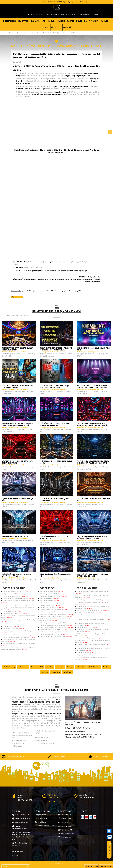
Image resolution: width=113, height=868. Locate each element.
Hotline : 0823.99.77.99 (21, 819)
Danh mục (20, 795)
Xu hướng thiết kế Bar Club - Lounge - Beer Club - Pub (53, 637)
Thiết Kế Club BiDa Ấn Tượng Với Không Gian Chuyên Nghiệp (91, 644)
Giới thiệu (39, 14)
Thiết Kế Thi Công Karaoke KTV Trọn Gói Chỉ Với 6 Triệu (16, 637)
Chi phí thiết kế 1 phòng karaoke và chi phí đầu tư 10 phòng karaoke (19, 631)
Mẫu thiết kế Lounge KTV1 (47, 598)
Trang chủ (29, 14)
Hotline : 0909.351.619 (21, 815)
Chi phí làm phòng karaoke (10, 624)
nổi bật (19, 797)
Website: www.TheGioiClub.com (19, 827)
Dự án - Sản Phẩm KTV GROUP (55, 14)
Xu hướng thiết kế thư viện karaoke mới (29, 33)
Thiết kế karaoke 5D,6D (9, 611)
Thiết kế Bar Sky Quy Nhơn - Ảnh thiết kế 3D (51, 596)
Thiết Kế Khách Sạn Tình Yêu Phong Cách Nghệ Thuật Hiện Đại (92, 619)
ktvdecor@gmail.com (20, 822)
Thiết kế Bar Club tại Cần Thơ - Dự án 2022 (50, 632)
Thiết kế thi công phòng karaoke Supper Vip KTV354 (16, 598)
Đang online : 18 (65, 815)
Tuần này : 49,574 (64, 822)
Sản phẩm (12, 33)
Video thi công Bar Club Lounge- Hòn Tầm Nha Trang (53, 617)
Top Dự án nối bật (83, 14)
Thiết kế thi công (9, 21)
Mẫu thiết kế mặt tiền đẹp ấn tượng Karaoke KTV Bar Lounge (62, 33)
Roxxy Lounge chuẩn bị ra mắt (84, 655)
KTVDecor (62, 863)
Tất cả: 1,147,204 (64, 837)
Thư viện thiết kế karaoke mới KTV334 (12, 596)
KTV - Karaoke (23, 21)
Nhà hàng (51, 21)
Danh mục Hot (87, 798)
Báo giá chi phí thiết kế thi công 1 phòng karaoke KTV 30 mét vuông (19, 620)
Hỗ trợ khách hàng (41, 815)
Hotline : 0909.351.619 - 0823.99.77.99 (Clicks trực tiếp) (58, 2)
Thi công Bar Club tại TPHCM (47, 605)
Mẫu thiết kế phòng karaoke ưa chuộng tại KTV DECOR (53, 623)
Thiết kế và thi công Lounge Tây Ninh (49, 612)
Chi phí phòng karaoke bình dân (11, 629)
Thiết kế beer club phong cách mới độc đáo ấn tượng (53, 625)
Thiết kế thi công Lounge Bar (84, 653)
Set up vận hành (94, 21)
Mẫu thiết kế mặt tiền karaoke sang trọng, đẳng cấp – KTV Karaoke (19, 644)
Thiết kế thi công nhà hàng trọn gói (86, 638)
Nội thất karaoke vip (8, 626)
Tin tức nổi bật (24, 800)
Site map (15, 855)
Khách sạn (61, 21)
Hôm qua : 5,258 (64, 818)
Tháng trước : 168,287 (66, 834)
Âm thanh (105, 21)
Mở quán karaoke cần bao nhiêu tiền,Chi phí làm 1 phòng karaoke (19, 601)
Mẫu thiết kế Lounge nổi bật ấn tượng (49, 603)
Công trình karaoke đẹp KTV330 (11, 594)
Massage (70, 21)
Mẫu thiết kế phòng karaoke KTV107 (49, 594)
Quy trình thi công (41, 822)
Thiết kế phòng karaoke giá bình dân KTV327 (14, 592)
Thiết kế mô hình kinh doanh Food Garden (50, 630)
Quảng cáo (83, 795)
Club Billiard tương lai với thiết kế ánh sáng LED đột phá (90, 611)
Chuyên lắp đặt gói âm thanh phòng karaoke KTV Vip (90, 600)
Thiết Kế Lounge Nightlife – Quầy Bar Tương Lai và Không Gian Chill (93, 592)
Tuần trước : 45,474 (65, 826)
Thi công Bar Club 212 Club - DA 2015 (49, 607)
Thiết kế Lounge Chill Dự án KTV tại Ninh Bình (51, 634)
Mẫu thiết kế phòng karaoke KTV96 (49, 592)
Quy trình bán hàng (41, 818)
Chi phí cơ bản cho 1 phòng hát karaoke (13, 614)
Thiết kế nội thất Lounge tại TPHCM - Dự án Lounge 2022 (54, 627)
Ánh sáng (45, 27)
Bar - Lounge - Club (38, 21)
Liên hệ (95, 14)
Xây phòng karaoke (17, 297)
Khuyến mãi (67, 27)
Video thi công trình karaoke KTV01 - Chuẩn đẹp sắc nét (53, 614)
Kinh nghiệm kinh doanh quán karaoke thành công (15, 605)
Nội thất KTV (56, 27)
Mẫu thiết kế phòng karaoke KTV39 (86, 627)
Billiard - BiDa (81, 21)
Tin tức (71, 14)
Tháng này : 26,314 (65, 830)
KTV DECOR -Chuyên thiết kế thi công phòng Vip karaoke (17, 635)
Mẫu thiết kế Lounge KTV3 (47, 601)
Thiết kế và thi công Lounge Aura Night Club (51, 610)
